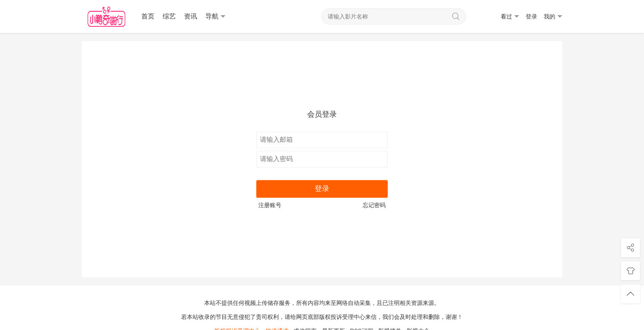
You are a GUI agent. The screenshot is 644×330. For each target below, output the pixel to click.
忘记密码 (374, 205)
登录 (531, 16)
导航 (215, 16)
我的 (553, 17)
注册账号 (270, 205)
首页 (148, 16)
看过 (510, 17)
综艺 (169, 16)
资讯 (191, 16)
